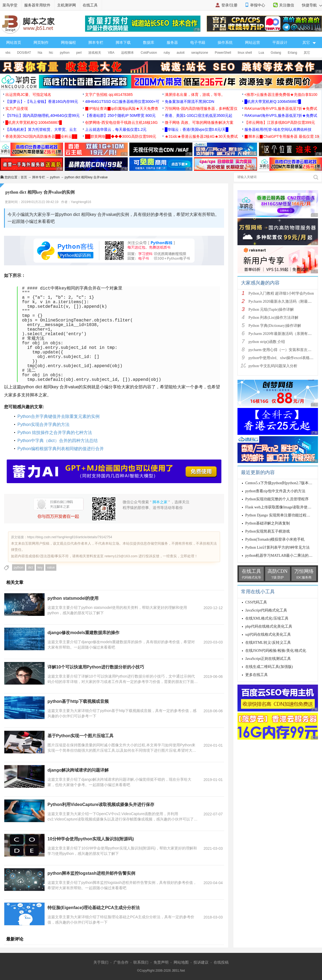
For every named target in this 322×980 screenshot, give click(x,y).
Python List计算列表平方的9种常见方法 (277, 547)
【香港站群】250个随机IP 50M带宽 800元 (120, 115)
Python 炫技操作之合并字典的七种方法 (55, 433)
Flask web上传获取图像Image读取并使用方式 (282, 507)
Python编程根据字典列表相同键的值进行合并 (61, 449)
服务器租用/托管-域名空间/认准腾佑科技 (278, 129)
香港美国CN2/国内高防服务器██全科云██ (41, 136)
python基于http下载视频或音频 (78, 701)
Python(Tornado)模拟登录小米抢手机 (275, 539)
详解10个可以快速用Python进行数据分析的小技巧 (96, 667)
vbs (8, 53)
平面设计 (280, 42)
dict (30, 567)
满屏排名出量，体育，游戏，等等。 (195, 95)
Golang (276, 53)
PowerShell (223, 53)
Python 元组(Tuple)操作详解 (271, 310)
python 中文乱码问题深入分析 (273, 366)
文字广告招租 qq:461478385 (109, 95)
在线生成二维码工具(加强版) (269, 667)
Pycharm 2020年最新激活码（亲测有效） (282, 334)
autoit (180, 53)
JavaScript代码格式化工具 (266, 610)
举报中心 (258, 5)
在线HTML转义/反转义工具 (268, 643)
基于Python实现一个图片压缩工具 (80, 736)
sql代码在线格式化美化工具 (268, 634)
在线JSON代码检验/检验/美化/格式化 (276, 651)
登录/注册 (229, 5)
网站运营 (253, 42)
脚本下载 (123, 42)
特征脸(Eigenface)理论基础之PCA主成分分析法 (94, 908)
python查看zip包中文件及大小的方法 (275, 491)
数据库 (149, 42)
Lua (261, 53)
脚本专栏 (96, 42)
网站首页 (14, 42)
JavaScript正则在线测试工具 (268, 659)
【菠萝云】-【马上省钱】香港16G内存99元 (42, 102)
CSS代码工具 (256, 602)
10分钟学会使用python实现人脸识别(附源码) (91, 839)
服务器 (172, 42)
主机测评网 (67, 5)
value (51, 567)
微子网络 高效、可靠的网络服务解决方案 (199, 122)
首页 (24, 177)
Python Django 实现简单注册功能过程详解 (280, 515)
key (40, 567)
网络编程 (68, 42)
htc (51, 53)
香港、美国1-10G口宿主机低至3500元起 (199, 115)
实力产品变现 (17, 109)
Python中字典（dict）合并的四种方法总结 (58, 441)
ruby (167, 53)
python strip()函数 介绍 (267, 342)
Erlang (293, 53)
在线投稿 (221, 962)
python (65, 53)
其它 (307, 53)
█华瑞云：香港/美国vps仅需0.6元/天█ (197, 129)
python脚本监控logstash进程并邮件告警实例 (91, 873)
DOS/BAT (24, 53)
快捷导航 (312, 5)
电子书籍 (198, 42)
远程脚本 (127, 53)
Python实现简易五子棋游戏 (268, 531)
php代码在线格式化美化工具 (269, 626)
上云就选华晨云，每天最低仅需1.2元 (116, 129)
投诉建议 (201, 962)
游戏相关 (95, 53)
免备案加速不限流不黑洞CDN (189, 102)
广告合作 (121, 962)
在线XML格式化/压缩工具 (267, 618)
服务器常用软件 (37, 5)
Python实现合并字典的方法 (43, 424)
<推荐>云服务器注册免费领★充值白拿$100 (281, 95)
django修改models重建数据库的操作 (83, 633)
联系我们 (141, 962)
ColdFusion (149, 53)
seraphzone (200, 53)
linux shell (245, 53)
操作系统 (225, 42)
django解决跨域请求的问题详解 (78, 770)
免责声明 (161, 962)
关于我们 (101, 962)
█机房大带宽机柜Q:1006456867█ (273, 102)
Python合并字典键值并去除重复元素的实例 (58, 416)
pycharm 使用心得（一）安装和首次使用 (282, 350)
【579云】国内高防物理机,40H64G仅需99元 (43, 115)
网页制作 (41, 42)
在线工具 (90, 5)
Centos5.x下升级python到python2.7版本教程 (281, 483)
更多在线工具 (257, 675)
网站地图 (181, 962)
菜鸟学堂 (10, 5)
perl (79, 53)
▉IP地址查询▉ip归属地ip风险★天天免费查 (122, 109)
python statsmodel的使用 (73, 598)
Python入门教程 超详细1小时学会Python (281, 293)
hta (40, 53)
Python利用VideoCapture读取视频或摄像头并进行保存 (101, 804)
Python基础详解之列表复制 (268, 523)
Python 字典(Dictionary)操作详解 (275, 326)
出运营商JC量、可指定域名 (28, 95)
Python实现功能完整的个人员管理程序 (277, 499)
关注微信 (287, 5)
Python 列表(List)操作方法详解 (273, 318)
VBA (111, 53)
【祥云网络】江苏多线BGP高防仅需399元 (280, 122)
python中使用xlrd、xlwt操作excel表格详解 (283, 358)
